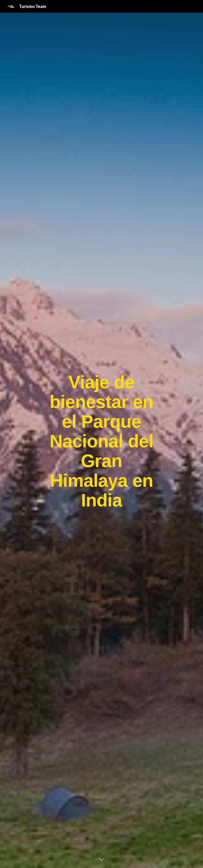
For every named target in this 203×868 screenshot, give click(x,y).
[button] (101, 860)
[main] (102, 440)
